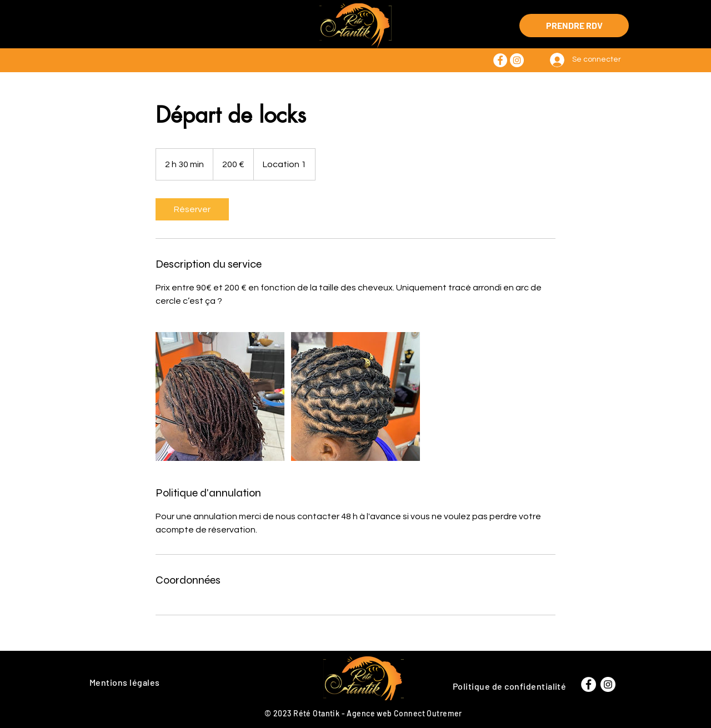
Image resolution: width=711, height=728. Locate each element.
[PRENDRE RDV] (574, 26)
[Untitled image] (220, 396)
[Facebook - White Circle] (500, 60)
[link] (192, 209)
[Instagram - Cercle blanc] (517, 60)
